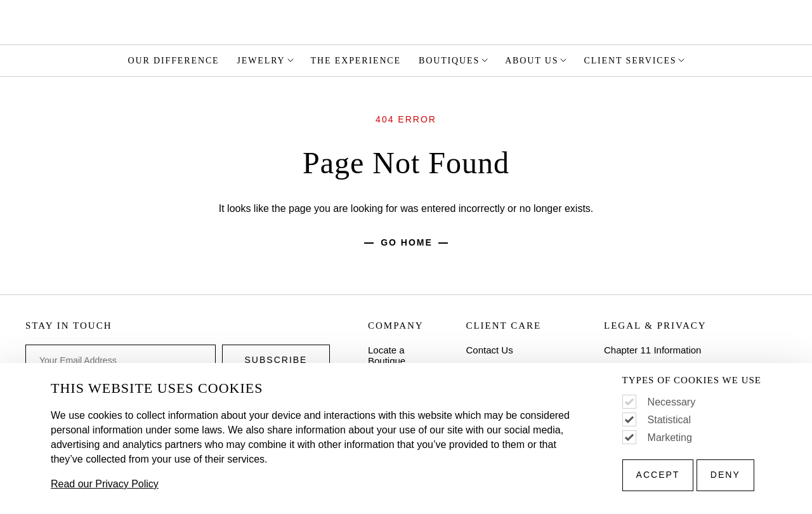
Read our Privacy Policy (105, 484)
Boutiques (454, 60)
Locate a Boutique (387, 355)
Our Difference (174, 61)
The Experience (356, 61)
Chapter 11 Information (652, 350)
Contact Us (489, 350)
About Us (537, 60)
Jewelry (266, 60)
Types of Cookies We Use (692, 380)
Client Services (635, 60)
